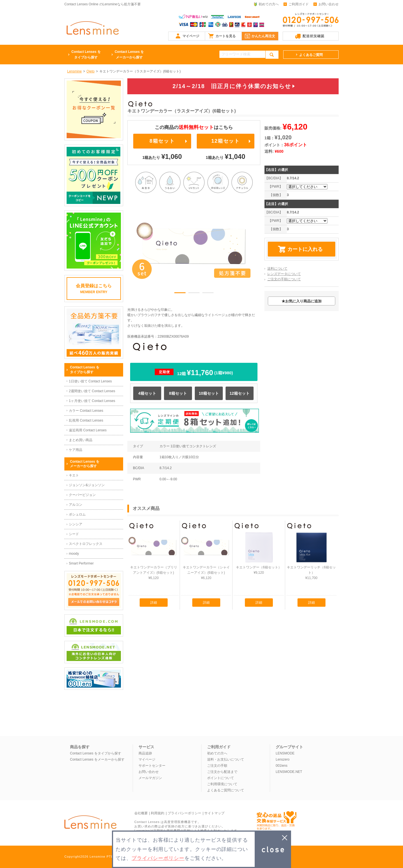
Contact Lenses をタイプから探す (96, 753)
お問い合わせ (329, 4)
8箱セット (162, 141)
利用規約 (158, 813)
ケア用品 (76, 450)
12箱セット (226, 141)
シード (74, 534)
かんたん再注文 (263, 36)
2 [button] (194, 294)
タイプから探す (86, 54)
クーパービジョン (82, 495)
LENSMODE (285, 753)
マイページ (191, 36)
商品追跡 (145, 753)
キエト (74, 475)
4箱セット (147, 393)
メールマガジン (150, 778)
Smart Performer (81, 563)
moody (74, 554)
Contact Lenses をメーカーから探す (97, 759)
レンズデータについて (284, 274)
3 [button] (208, 294)
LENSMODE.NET (289, 772)
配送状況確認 (313, 36)
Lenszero (283, 759)
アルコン (76, 505)
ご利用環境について (222, 784)
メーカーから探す (129, 54)
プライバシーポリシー (184, 813)
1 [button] (180, 294)
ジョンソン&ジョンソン (87, 485)
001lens (282, 766)
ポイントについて (221, 778)
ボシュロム (77, 514)
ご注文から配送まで (222, 772)
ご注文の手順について (284, 279)
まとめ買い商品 (81, 440)
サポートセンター (152, 766)
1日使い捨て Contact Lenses (90, 381)
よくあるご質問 (311, 55)
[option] (194, 246)
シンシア (76, 524)
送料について (277, 269)
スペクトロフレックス (86, 544)
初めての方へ (269, 4)
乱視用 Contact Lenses (86, 420)
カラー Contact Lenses (86, 411)
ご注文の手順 (217, 766)
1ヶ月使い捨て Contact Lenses (92, 401)
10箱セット (209, 393)
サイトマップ (214, 813)
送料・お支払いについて (226, 759)
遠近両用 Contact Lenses (88, 430)
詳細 (154, 603)
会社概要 (141, 813)
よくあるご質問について (226, 790)
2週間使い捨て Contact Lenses (92, 391)
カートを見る (226, 36)
